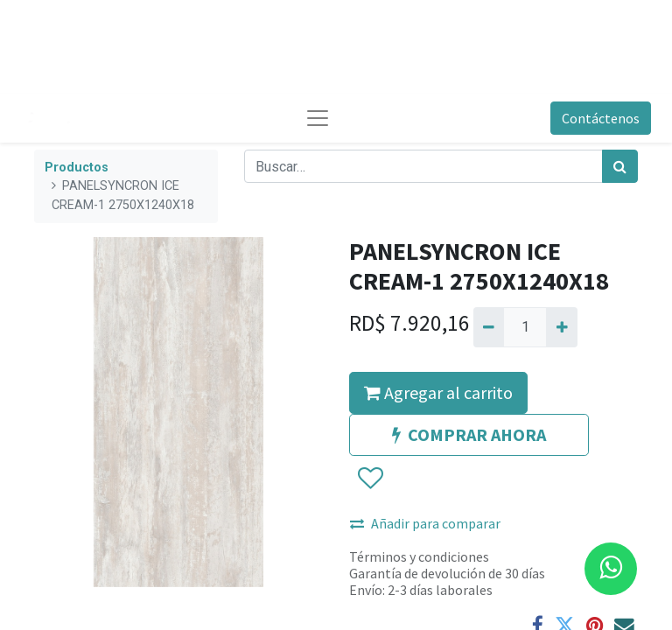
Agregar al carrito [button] (438, 392)
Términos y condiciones (419, 556)
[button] (370, 479)
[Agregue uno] (561, 327)
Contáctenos (601, 118)
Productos (77, 168)
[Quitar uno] (489, 327)
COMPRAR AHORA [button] (469, 434)
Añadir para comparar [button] (425, 523)
